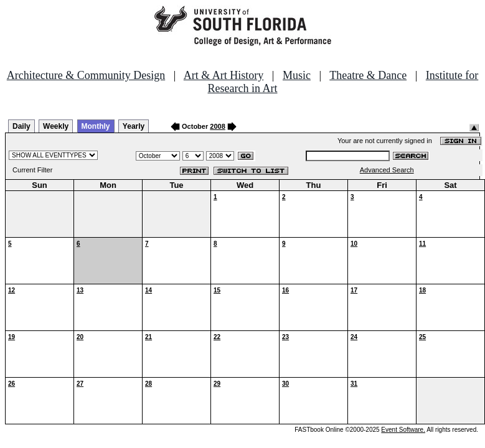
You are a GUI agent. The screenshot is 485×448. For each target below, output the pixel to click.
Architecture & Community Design (86, 75)
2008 (217, 126)
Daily (21, 126)
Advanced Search (387, 170)
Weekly (56, 126)
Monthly (96, 126)
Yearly (134, 126)
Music (297, 75)
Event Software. (403, 430)
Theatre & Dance (368, 75)
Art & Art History (224, 75)
